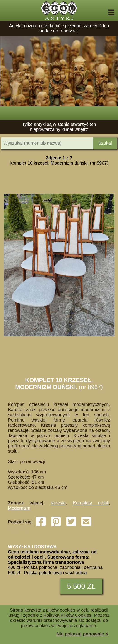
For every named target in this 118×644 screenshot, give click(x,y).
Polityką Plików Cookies (67, 615)
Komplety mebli (91, 503)
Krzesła (58, 503)
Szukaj (105, 143)
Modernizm (19, 508)
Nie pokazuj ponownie (82, 634)
